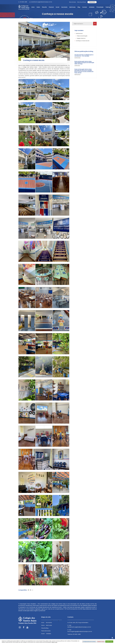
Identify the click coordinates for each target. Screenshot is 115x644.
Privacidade (100, 7)
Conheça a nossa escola (82, 41)
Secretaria (64, 7)
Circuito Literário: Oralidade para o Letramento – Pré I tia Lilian (84, 55)
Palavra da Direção (81, 36)
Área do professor (82, 2)
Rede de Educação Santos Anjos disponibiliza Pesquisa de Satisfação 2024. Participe (84, 63)
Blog (79, 7)
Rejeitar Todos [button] (101, 642)
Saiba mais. (54, 642)
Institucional (78, 33)
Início (33, 7)
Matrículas (72, 7)
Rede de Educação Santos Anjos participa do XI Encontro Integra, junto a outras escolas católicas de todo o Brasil (84, 71)
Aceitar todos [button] (109, 642)
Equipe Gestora (80, 38)
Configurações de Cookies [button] (89, 642)
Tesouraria (92, 2)
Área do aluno (73, 2)
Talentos (108, 7)
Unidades (92, 7)
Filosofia (44, 7)
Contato (85, 7)
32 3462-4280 (24, 2)
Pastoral (51, 7)
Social (57, 7)
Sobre (38, 7)
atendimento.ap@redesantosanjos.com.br (42, 2)
